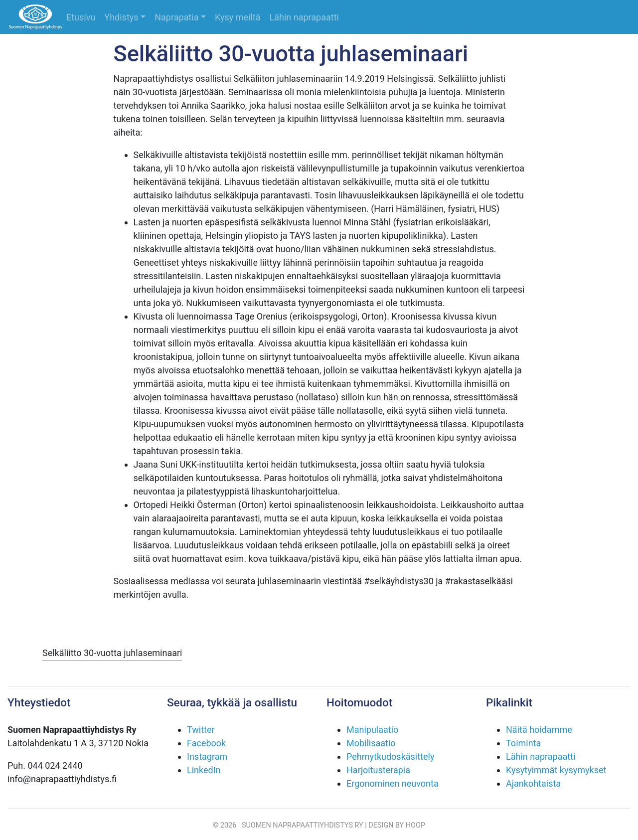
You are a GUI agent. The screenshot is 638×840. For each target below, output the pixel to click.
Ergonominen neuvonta (393, 783)
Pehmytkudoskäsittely (390, 756)
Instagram (207, 756)
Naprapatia (176, 17)
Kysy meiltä (238, 17)
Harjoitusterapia (378, 770)
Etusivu (81, 17)
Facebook (206, 743)
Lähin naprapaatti (304, 17)
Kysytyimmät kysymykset (556, 770)
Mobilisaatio (371, 743)
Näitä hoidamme (539, 730)
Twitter (201, 730)
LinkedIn (204, 770)
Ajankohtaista (533, 783)
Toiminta (523, 743)
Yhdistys (121, 17)
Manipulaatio (372, 730)
